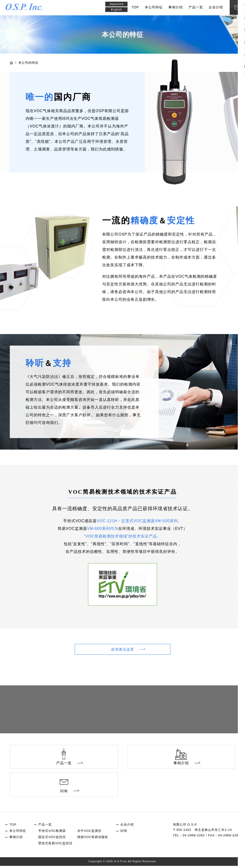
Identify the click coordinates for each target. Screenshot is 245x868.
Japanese (117, 4)
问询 (124, 833)
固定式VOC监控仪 (52, 839)
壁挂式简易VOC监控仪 (55, 846)
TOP (136, 7)
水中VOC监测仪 (89, 833)
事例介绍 (176, 7)
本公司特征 (154, 7)
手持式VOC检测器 (52, 833)
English (117, 10)
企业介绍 (217, 7)
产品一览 (196, 7)
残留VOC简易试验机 (93, 839)
